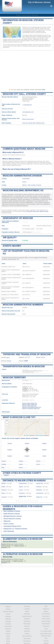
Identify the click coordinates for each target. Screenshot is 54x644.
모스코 (43, 357)
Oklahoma (46, 609)
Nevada (27, 634)
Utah (46, 638)
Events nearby (12, 246)
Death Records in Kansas (12, 514)
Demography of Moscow (18, 218)
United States (26, 179)
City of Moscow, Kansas (39, 2)
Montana (27, 629)
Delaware (8, 629)
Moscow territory (14, 377)
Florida (8, 631)
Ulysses (28, 438)
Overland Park (23, 483)
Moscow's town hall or (33, 211)
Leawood (4, 497)
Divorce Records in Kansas (12, 519)
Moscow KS (35, 15)
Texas (46, 629)
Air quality (10, 237)
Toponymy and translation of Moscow (27, 354)
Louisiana (27, 609)
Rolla (3, 468)
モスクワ (28, 357)
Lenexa (21, 490)
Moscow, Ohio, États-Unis (29, 406)
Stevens (24, 185)
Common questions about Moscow (24, 149)
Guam (8, 636)
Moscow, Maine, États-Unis (30, 405)
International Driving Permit (12, 526)
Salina (3, 493)
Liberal (44, 456)
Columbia (8, 624)
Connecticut (8, 626)
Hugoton (17, 438)
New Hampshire (27, 636)
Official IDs (7, 521)
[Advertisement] (27, 69)
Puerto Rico (46, 616)
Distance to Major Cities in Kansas (24, 481)
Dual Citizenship (9, 531)
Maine (27, 611)
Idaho (8, 641)
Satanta (23, 438)
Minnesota (27, 621)
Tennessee (46, 626)
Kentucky (27, 606)
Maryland (27, 614)
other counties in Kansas (35, 185)
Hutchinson (22, 493)
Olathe (3, 487)
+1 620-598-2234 (27, 105)
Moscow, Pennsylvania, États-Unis (32, 407)
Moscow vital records (28, 119)
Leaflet (26, 436)
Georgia (8, 634)
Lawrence (39, 487)
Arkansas (8, 617)
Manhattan (39, 490)
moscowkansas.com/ (28, 112)
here (44, 90)
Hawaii (8, 639)
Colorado (8, 621)
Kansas (18, 15)
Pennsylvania (46, 614)
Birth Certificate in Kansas (12, 511)
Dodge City (39, 497)
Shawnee (4, 490)
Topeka (21, 487)
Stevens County (26, 15)
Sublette (36, 438)
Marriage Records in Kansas (13, 516)
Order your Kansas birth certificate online (33, 123)
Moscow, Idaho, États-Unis (29, 403)
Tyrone (38, 464)
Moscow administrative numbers (23, 305)
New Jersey (27, 639)
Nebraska (27, 631)
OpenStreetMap (39, 436)
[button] (7, 421)
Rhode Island (46, 619)
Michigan (27, 619)
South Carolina (46, 621)
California (8, 619)
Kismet (21, 468)
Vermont (46, 641)
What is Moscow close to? (19, 417)
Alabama (8, 607)
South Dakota (46, 624)
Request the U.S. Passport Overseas (15, 529)
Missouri (27, 626)
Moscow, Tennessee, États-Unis (31, 409)
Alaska (8, 609)
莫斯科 (26, 361)
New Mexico (27, 641)
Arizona (8, 614)
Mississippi (27, 624)
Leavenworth (40, 493)
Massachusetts (27, 616)
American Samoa (8, 612)
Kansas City (39, 483)
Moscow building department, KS (23, 190)
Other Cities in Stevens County (22, 473)
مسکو (8, 357)
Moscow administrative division (22, 176)
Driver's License (9, 524)
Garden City (22, 496)
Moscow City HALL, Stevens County (24, 94)
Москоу (9, 361)
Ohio (46, 606)
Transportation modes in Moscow (24, 366)
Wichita (4, 483)
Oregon (46, 611)
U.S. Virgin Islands (46, 631)
